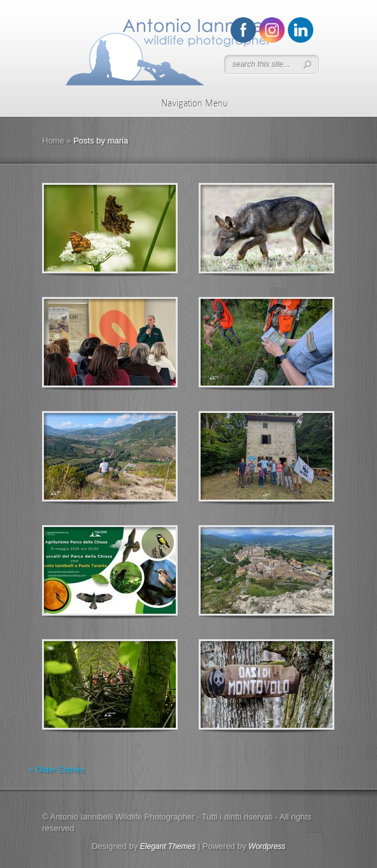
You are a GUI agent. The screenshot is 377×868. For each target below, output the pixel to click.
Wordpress (267, 846)
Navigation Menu (186, 103)
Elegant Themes (168, 846)
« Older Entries (56, 770)
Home (53, 141)
